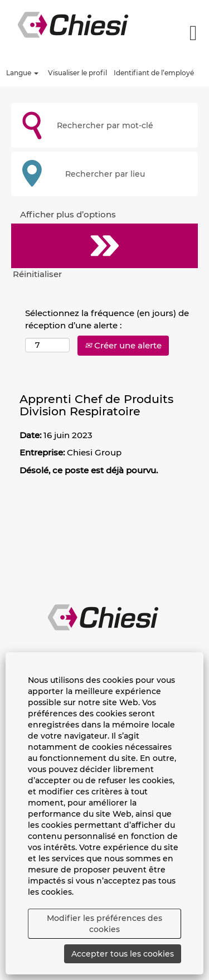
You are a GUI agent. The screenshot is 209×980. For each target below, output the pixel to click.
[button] (187, 33)
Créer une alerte (123, 345)
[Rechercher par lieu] (104, 174)
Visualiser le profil (77, 73)
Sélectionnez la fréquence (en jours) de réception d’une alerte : (107, 319)
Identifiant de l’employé (154, 73)
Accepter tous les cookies (123, 954)
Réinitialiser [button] (37, 274)
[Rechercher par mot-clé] (104, 125)
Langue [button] (22, 73)
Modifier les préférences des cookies (104, 924)
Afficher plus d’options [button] (68, 214)
